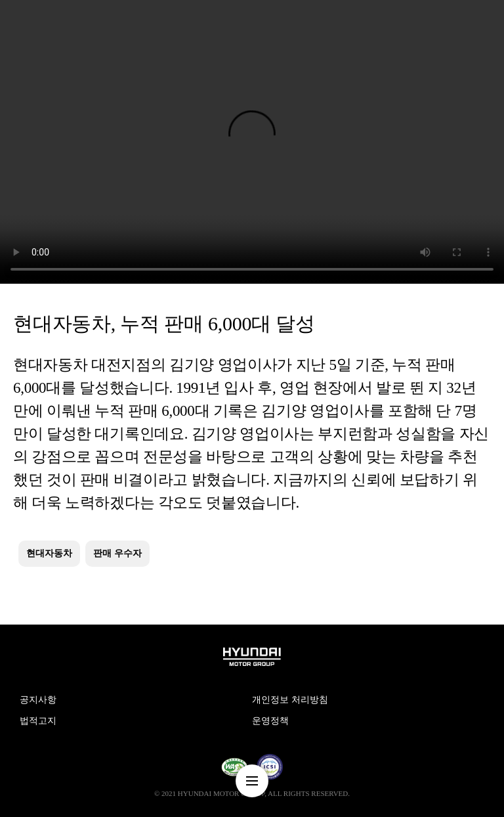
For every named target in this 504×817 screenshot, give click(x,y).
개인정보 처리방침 (290, 700)
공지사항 (38, 700)
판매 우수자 (117, 553)
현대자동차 (49, 553)
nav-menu (252, 781)
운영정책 (270, 721)
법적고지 (38, 721)
